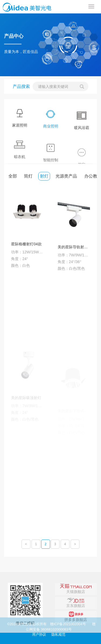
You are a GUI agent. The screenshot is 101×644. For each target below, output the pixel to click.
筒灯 (28, 177)
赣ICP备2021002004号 (68, 624)
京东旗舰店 (76, 617)
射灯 (44, 177)
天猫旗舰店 (76, 603)
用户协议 (39, 634)
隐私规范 (58, 634)
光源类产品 (66, 177)
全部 (13, 177)
